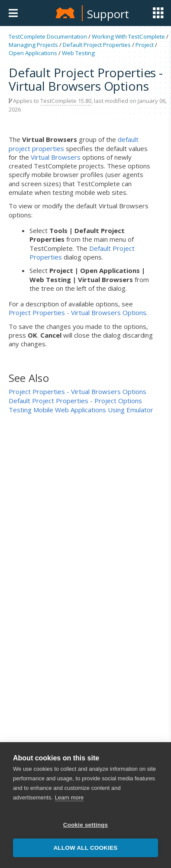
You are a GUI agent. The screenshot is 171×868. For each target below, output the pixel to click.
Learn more (69, 797)
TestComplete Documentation (48, 36)
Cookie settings (86, 825)
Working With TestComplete (128, 36)
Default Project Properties (97, 45)
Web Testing (78, 53)
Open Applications (33, 53)
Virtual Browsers (56, 157)
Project (145, 45)
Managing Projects (33, 45)
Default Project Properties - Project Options (75, 401)
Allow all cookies (85, 848)
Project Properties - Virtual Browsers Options (77, 312)
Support (108, 14)
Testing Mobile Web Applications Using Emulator (81, 410)
